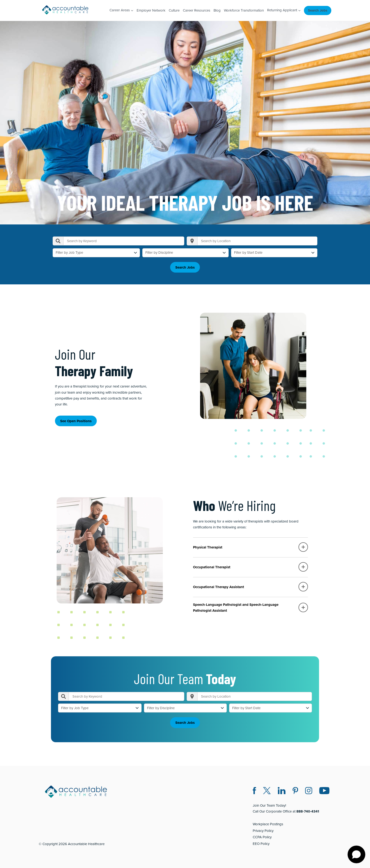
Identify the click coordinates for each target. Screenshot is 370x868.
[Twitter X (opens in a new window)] (267, 790)
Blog (217, 10)
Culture (174, 10)
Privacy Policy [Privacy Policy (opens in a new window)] (263, 829)
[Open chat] (356, 854)
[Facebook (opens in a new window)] (254, 790)
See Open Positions (76, 420)
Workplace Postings (268, 823)
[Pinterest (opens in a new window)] (295, 790)
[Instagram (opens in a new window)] (309, 790)
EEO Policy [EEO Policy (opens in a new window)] (261, 842)
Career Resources (197, 10)
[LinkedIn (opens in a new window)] (282, 790)
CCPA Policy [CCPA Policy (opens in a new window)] (262, 836)
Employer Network (151, 10)
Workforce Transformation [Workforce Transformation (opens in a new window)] (244, 10)
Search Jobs (318, 10)
